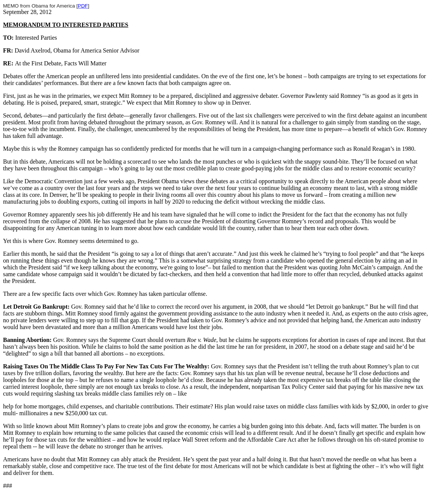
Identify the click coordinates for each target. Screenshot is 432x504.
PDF (83, 6)
